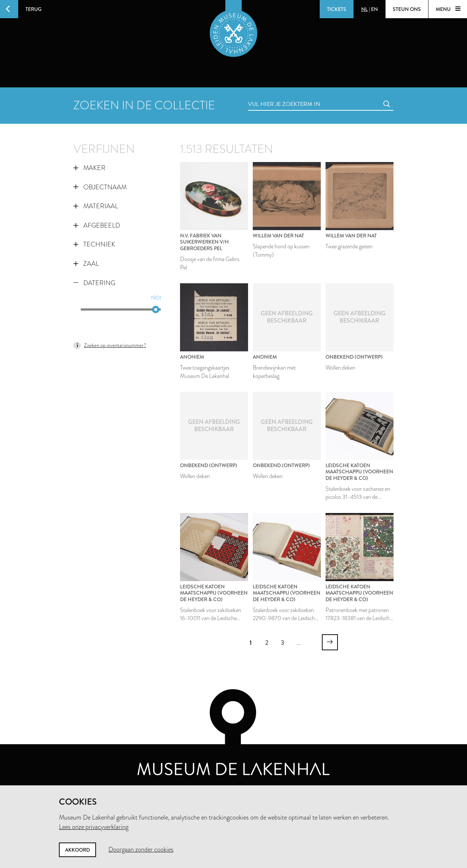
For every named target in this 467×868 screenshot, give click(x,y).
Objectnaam (100, 187)
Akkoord (77, 850)
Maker (89, 168)
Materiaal (96, 206)
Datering (94, 283)
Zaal (86, 264)
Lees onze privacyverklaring (94, 827)
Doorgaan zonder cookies (141, 849)
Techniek (94, 244)
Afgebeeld (97, 225)
